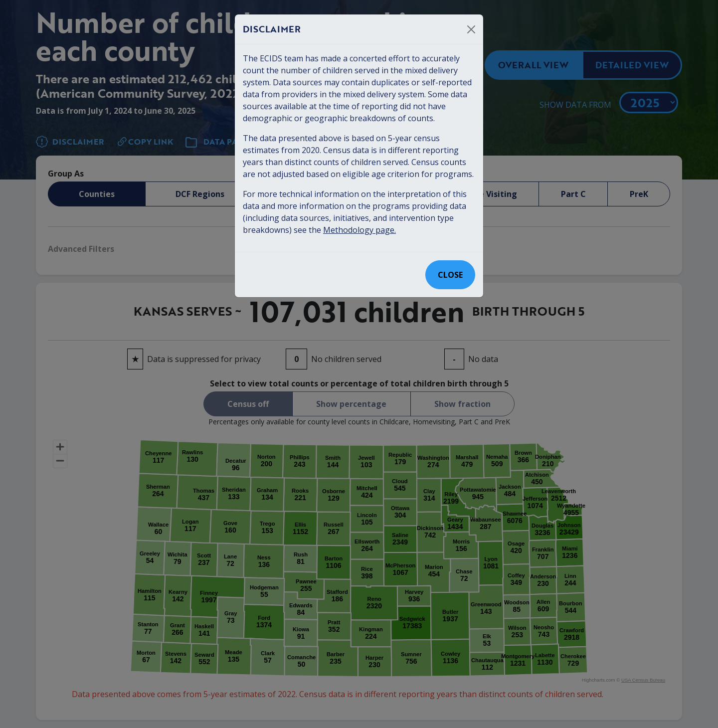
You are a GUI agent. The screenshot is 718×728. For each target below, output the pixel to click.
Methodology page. (359, 230)
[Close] (471, 29)
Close (450, 275)
